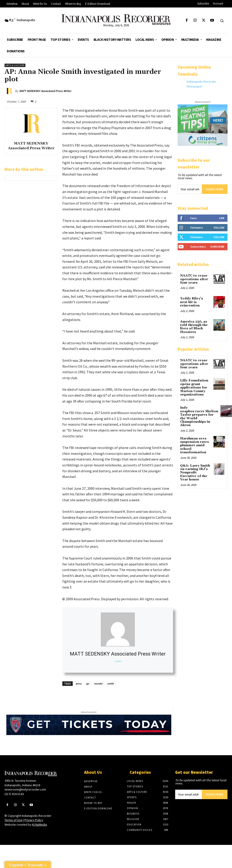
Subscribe (215, 189)
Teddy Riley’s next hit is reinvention (192, 302)
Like (222, 218)
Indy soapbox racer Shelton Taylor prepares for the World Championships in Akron (199, 416)
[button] (222, 21)
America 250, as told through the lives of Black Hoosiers (194, 327)
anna (78, 684)
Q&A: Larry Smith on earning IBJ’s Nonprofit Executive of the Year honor (195, 473)
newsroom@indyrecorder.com (25, 789)
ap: (88, 684)
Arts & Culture (15, 65)
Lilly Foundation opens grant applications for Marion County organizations (194, 388)
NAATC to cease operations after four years (194, 279)
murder (98, 684)
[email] (190, 189)
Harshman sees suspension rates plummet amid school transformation (195, 446)
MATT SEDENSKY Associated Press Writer (45, 91)
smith (110, 684)
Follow (219, 228)
